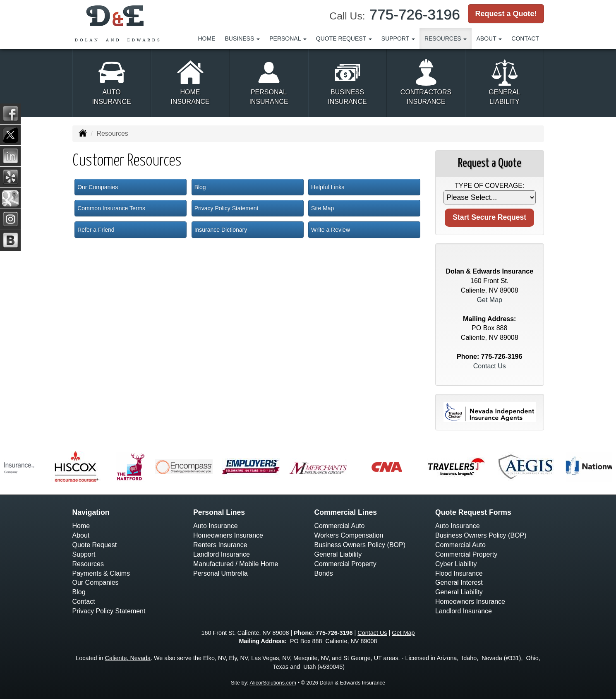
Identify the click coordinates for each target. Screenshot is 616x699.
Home (207, 38)
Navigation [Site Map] (91, 512)
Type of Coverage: (489, 186)
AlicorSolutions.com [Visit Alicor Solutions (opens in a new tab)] (273, 683)
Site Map (322, 208)
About (81, 535)
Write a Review (331, 230)
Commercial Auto (340, 526)
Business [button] (243, 38)
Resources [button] (446, 38)
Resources (88, 564)
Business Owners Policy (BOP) (360, 545)
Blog (200, 187)
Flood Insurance (459, 573)
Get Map (490, 300)
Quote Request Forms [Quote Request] (473, 512)
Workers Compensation (349, 535)
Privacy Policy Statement (227, 208)
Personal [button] (288, 38)
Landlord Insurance (222, 554)
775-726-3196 (414, 14)
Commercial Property (345, 564)
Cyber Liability (456, 564)
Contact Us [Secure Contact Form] (490, 366)
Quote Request (95, 545)
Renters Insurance (220, 545)
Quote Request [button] (344, 38)
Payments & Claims (101, 573)
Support (84, 554)
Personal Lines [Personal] (219, 512)
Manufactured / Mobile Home (236, 564)
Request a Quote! (506, 14)
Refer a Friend (96, 230)
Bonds (324, 573)
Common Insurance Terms (111, 208)
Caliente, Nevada (128, 658)
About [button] (489, 38)
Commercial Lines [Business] (346, 512)
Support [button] (398, 38)
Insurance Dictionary (221, 230)
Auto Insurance (216, 526)
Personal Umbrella (221, 573)
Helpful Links (328, 187)
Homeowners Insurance (228, 535)
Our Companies (98, 187)
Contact (525, 38)
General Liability (338, 554)
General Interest (459, 582)
